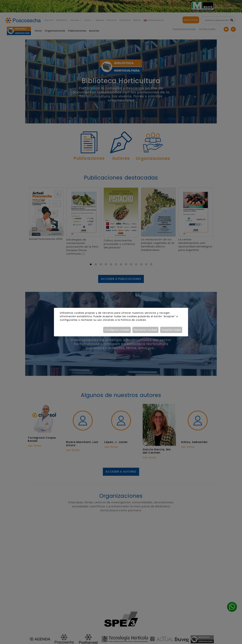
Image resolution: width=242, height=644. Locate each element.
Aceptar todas (171, 330)
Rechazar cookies (145, 330)
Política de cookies (133, 320)
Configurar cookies (117, 330)
